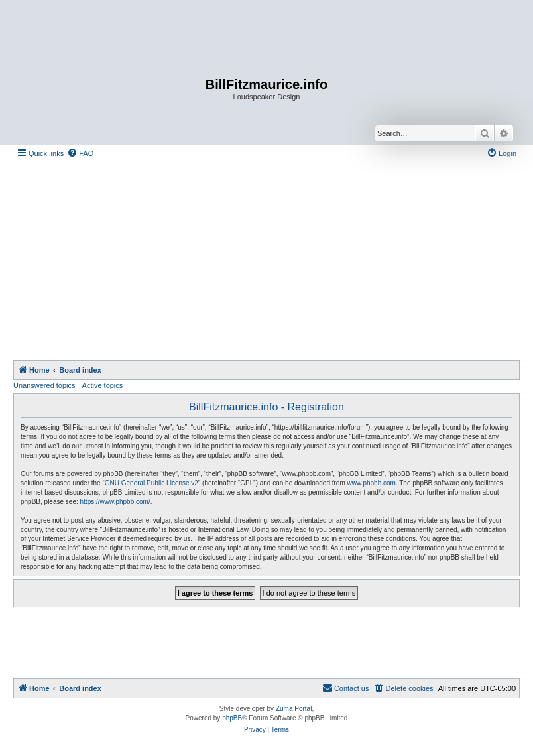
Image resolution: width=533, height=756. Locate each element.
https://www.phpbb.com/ (115, 502)
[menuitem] (80, 153)
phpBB (232, 718)
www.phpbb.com (372, 483)
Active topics (103, 385)
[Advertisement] (273, 261)
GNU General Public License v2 (151, 483)
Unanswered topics (44, 385)
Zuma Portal (294, 709)
